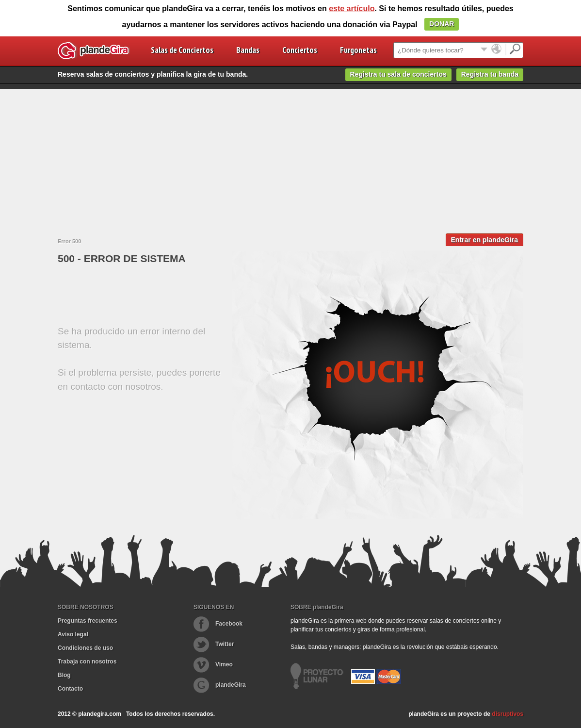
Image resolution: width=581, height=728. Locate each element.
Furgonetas (358, 50)
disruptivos (508, 714)
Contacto (70, 689)
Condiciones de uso (85, 648)
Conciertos (300, 50)
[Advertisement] (290, 157)
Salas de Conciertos (182, 50)
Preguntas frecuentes (88, 621)
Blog (64, 675)
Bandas (248, 50)
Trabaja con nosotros (87, 662)
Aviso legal (73, 634)
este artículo (352, 8)
